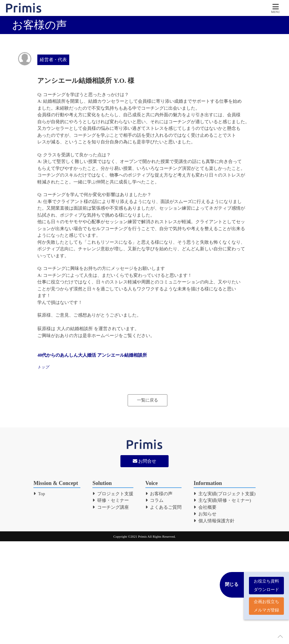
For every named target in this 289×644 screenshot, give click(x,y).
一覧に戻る (148, 400)
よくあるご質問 (164, 507)
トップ (43, 367)
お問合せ (145, 461)
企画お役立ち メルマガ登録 (266, 605)
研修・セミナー (111, 500)
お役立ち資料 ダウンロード (266, 584)
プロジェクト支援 (113, 494)
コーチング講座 (111, 507)
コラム (155, 500)
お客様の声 (159, 494)
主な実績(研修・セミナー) (222, 500)
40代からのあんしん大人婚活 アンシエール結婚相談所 (92, 355)
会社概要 (205, 507)
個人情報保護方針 (214, 521)
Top (39, 494)
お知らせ (205, 514)
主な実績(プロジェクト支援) (225, 494)
